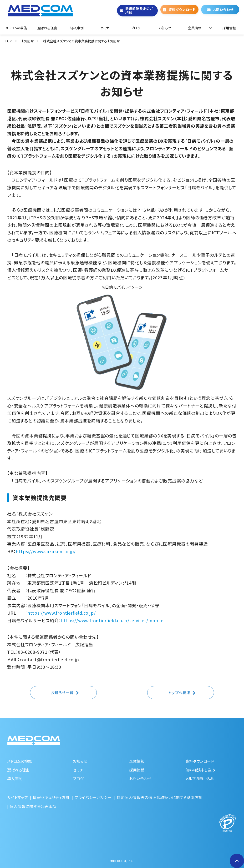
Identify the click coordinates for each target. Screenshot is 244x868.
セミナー (106, 28)
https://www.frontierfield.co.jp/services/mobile (112, 620)
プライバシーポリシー (93, 797)
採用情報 (229, 28)
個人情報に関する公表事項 (33, 806)
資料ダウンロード (182, 10)
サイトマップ (18, 797)
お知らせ (165, 28)
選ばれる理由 (47, 28)
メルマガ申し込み (200, 778)
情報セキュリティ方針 (51, 797)
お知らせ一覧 (62, 692)
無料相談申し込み (200, 770)
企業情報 (195, 28)
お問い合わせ (223, 10)
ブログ (136, 28)
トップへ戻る (179, 692)
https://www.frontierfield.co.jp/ (62, 613)
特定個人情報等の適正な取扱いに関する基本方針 (160, 797)
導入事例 (77, 28)
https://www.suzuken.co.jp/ (46, 551)
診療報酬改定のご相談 (139, 11)
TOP (8, 41)
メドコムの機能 (16, 28)
